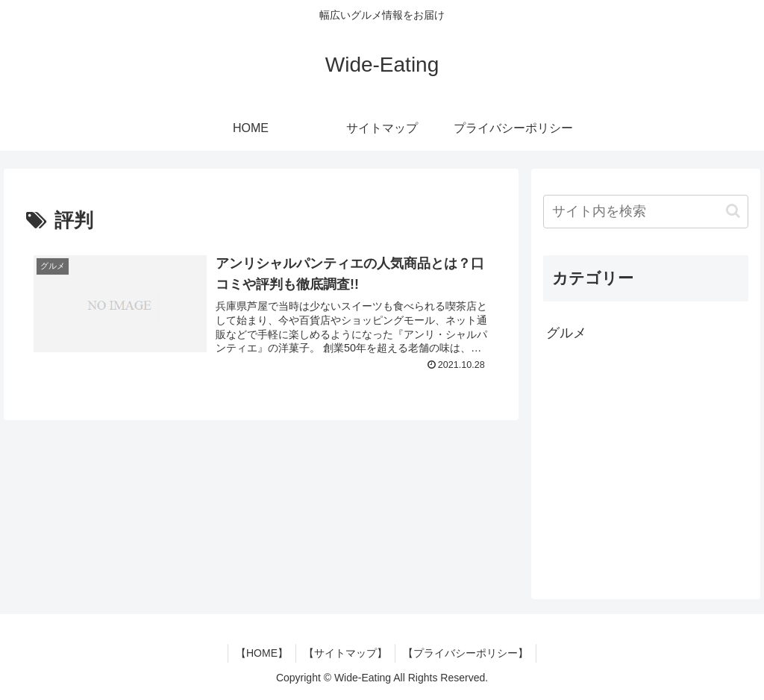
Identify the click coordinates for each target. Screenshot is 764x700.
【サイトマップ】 (345, 653)
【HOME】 (262, 653)
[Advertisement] (645, 469)
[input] (645, 212)
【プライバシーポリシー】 (466, 653)
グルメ (566, 333)
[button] (733, 211)
